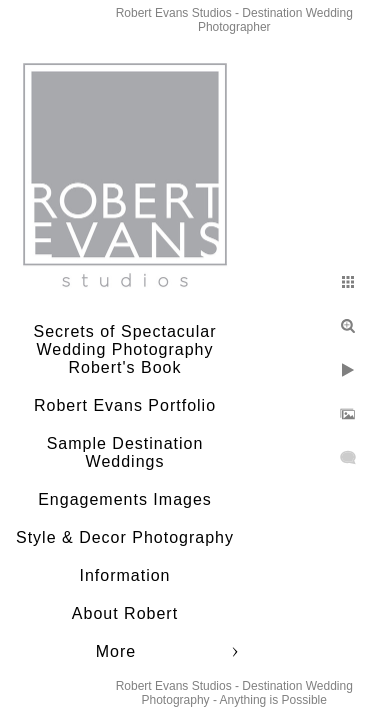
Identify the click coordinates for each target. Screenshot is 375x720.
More (116, 651)
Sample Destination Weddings (125, 452)
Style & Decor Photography (125, 537)
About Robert (125, 613)
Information (124, 575)
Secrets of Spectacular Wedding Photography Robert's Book (125, 349)
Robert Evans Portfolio (125, 405)
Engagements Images (125, 499)
